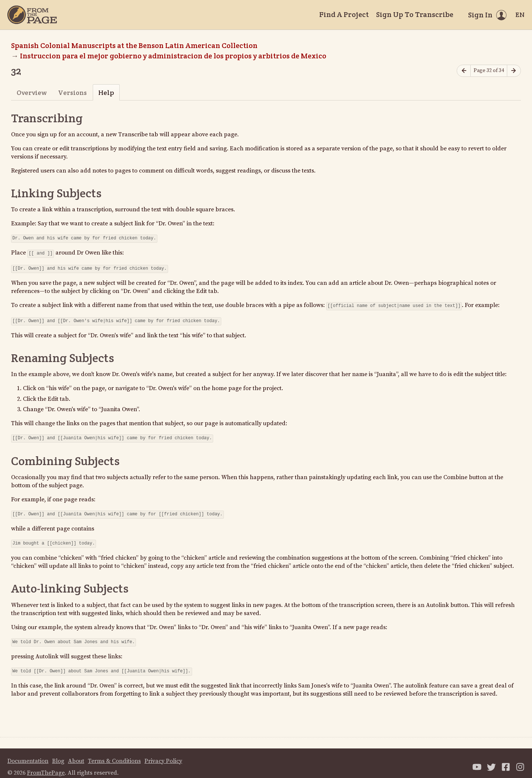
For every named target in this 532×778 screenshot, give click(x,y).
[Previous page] (464, 71)
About (76, 754)
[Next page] (514, 71)
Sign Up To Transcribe (415, 14)
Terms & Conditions (114, 754)
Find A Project (344, 14)
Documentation (28, 754)
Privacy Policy (163, 754)
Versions (72, 93)
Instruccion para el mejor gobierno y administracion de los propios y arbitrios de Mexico (174, 56)
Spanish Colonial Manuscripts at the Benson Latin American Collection (134, 45)
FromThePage (46, 765)
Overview (32, 93)
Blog (58, 754)
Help (106, 93)
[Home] (32, 15)
